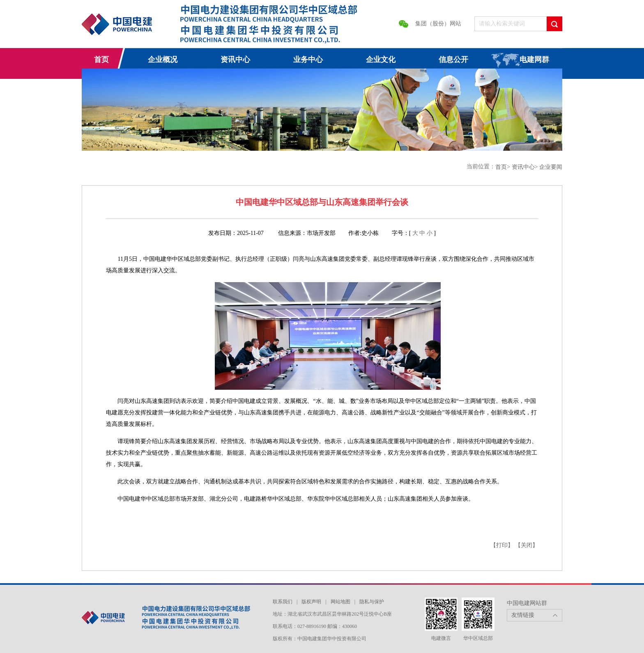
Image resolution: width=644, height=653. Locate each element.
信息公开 (453, 60)
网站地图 (340, 602)
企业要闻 (551, 167)
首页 (101, 60)
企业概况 (163, 60)
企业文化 (381, 60)
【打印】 (502, 545)
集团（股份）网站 (438, 24)
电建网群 (534, 60)
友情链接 (523, 615)
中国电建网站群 (527, 603)
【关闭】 (527, 545)
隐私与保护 (372, 602)
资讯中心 (235, 60)
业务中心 (308, 60)
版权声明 (311, 602)
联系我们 (283, 602)
